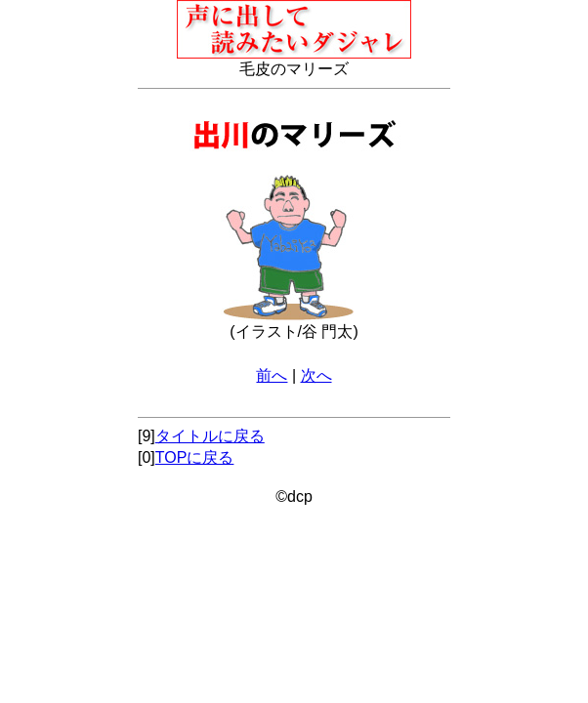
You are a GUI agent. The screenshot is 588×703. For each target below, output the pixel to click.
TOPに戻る (195, 457)
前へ (272, 375)
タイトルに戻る (210, 436)
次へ (316, 375)
